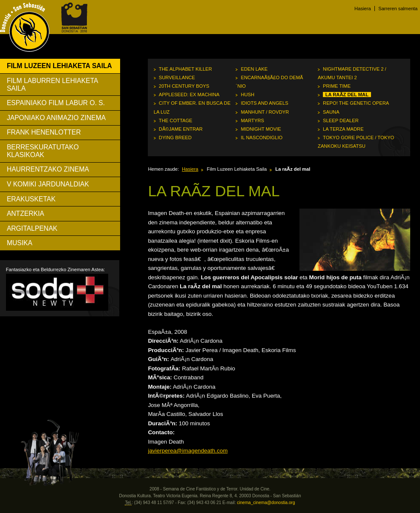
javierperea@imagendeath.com (188, 451)
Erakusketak (31, 199)
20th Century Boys (184, 86)
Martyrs (252, 120)
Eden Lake (254, 69)
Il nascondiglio (262, 138)
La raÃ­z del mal (347, 95)
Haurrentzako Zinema (48, 169)
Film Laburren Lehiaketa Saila (53, 85)
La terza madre (343, 129)
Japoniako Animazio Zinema (56, 118)
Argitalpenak (32, 228)
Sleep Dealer (341, 120)
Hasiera (363, 9)
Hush (247, 95)
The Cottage (176, 120)
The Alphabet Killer (186, 69)
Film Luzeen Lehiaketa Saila (59, 66)
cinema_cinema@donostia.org (266, 503)
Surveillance (177, 77)
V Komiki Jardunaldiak (48, 184)
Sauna (331, 112)
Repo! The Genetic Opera (356, 103)
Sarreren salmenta (398, 9)
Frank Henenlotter (44, 132)
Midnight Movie (261, 129)
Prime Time (337, 86)
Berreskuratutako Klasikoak (43, 151)
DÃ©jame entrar (181, 129)
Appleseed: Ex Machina (189, 95)
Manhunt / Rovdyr (265, 112)
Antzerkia (26, 214)
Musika (20, 243)
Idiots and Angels (264, 103)
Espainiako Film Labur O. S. (56, 103)
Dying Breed (175, 138)
